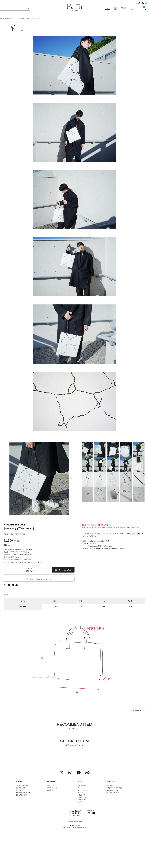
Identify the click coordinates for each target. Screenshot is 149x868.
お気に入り (81, 795)
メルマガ (81, 793)
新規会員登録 (82, 786)
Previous (7, 479)
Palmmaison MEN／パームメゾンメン (12, 18)
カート (80, 788)
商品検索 (50, 790)
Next (72, 479)
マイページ (81, 790)
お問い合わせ (82, 800)
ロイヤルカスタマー (22, 786)
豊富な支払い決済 (21, 795)
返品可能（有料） (21, 788)
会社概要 (110, 786)
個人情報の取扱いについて (115, 793)
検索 (28, 9)
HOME (1, 18)
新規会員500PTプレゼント (24, 793)
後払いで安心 (20, 790)
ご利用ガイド (82, 797)
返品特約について (113, 790)
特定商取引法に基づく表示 (115, 788)
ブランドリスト (52, 788)
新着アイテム (52, 786)
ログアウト (81, 802)
